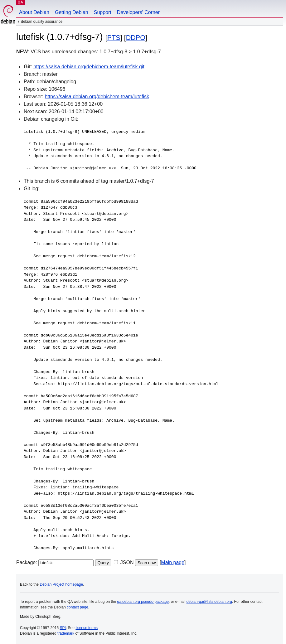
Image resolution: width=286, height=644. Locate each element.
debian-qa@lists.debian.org (209, 602)
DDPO (136, 38)
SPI (63, 628)
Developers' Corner (138, 12)
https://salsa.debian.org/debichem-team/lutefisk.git (89, 67)
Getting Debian (72, 12)
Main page (173, 562)
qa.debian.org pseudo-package (143, 602)
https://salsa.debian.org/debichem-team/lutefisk (97, 97)
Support (103, 12)
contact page (78, 607)
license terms (87, 628)
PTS (114, 38)
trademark (66, 633)
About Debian (34, 12)
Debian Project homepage (61, 584)
